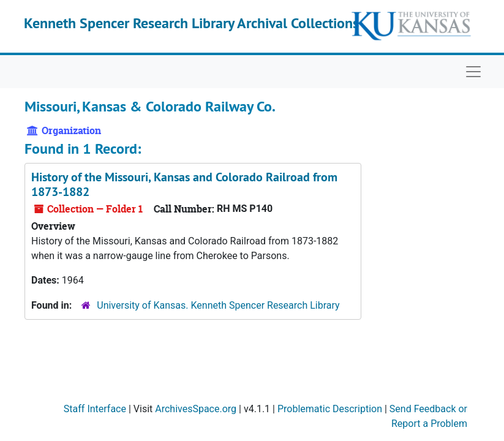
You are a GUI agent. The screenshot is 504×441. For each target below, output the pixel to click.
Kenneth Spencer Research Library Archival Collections (191, 23)
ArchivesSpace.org (196, 409)
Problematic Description (330, 409)
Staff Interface (95, 409)
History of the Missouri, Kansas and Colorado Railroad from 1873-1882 (184, 184)
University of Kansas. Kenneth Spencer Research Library (218, 305)
